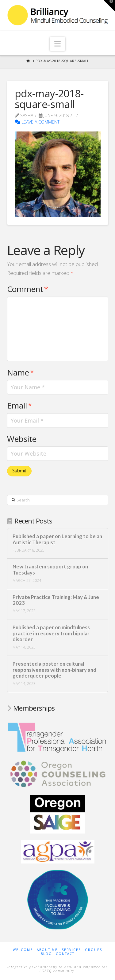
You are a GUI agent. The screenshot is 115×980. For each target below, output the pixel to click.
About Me (47, 950)
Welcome (23, 950)
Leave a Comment (37, 122)
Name (21, 373)
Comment (28, 289)
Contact (65, 954)
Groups (94, 950)
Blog (46, 954)
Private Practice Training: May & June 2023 (56, 600)
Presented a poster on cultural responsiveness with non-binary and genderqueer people (54, 670)
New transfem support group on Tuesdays (50, 570)
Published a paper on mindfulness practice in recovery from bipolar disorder (51, 634)
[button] (57, 44)
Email (20, 406)
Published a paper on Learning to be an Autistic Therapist (57, 540)
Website (22, 439)
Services (71, 950)
